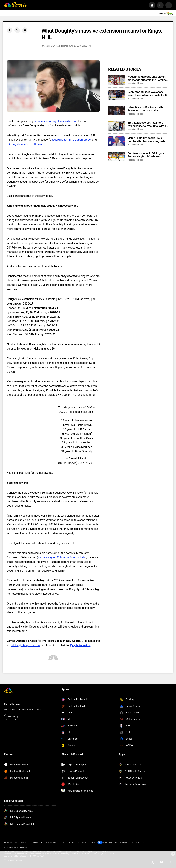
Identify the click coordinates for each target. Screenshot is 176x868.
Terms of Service (139, 842)
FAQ (41, 842)
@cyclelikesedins (80, 645)
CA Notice (126, 842)
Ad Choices (77, 842)
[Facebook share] (10, 30)
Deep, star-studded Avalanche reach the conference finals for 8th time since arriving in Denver (148, 94)
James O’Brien (51, 46)
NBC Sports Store (52, 842)
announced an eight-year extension (56, 121)
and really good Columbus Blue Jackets (62, 557)
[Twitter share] (17, 30)
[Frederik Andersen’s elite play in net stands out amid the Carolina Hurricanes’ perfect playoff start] (117, 80)
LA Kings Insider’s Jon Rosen (24, 144)
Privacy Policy (89, 842)
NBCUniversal (21, 847)
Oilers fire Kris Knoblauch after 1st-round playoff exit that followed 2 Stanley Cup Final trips (148, 109)
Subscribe (11, 717)
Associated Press (135, 83)
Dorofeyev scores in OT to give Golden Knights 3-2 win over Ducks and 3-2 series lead (146, 155)
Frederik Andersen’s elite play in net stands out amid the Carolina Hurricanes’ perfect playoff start (147, 78)
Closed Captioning (30, 842)
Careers (17, 842)
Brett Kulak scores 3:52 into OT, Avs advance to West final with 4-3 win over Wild (148, 124)
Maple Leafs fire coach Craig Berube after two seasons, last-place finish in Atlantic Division (146, 140)
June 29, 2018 (87, 463)
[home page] (16, 5)
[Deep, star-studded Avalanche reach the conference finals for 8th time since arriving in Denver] (117, 95)
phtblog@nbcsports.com (25, 645)
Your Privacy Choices (112, 842)
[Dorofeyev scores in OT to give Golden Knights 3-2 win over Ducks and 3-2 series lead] (117, 156)
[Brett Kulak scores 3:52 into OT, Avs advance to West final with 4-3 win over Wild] (117, 126)
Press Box (66, 842)
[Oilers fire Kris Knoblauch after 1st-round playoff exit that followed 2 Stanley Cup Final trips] (117, 110)
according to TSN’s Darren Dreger (71, 140)
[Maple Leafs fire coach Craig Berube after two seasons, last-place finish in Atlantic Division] (117, 141)
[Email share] (25, 30)
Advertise (8, 842)
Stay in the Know (12, 704)
